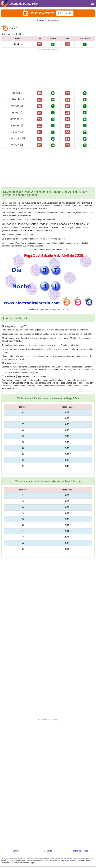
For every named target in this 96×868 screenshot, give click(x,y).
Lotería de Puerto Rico (24, 4)
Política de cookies (80, 851)
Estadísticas (53, 21)
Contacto (48, 851)
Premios (41, 21)
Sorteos (16, 851)
